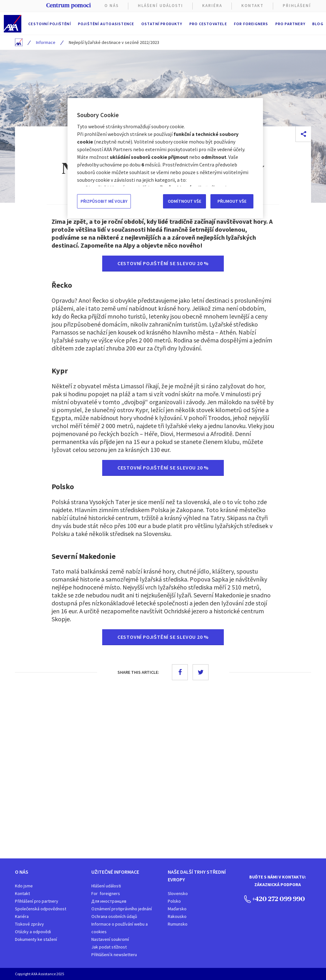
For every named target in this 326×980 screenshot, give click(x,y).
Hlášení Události (160, 6)
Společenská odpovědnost (41, 909)
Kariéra (22, 916)
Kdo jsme (24, 886)
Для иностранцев (109, 901)
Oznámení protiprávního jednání (122, 909)
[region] (165, 158)
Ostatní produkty (162, 24)
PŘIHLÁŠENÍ (297, 6)
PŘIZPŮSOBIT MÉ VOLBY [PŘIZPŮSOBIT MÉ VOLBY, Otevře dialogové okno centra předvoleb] (104, 201)
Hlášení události (106, 886)
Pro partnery (290, 24)
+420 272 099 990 (275, 899)
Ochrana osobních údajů (114, 916)
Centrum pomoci (68, 5)
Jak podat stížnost (109, 947)
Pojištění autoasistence (106, 24)
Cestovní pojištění (50, 24)
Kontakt (252, 6)
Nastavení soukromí (110, 939)
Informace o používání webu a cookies (120, 928)
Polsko (174, 901)
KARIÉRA (212, 6)
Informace (46, 42)
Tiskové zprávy (29, 924)
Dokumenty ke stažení (36, 939)
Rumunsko (178, 924)
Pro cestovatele (208, 24)
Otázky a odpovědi (33, 932)
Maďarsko (177, 909)
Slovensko (178, 893)
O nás (112, 6)
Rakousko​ (177, 916)
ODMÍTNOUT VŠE (184, 201)
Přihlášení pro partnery (37, 901)
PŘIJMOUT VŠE (232, 201)
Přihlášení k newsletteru (114, 955)
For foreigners (251, 24)
